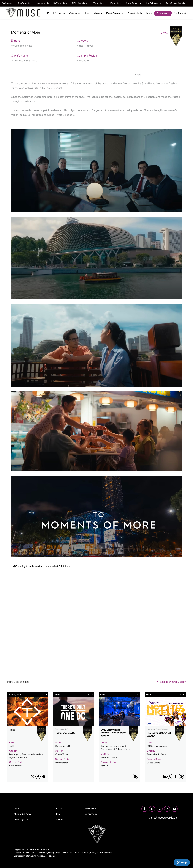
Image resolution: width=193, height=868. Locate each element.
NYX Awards (60, 3)
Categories (75, 13)
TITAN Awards (80, 3)
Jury (87, 13)
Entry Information (56, 13)
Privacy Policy (89, 853)
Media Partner (91, 808)
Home (17, 808)
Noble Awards (134, 3)
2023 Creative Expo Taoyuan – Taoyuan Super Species (113, 733)
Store (149, 13)
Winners (98, 13)
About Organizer (21, 819)
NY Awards (98, 3)
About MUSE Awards (23, 814)
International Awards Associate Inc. (40, 856)
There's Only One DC (65, 733)
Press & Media (135, 13)
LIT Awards (115, 3)
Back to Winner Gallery (171, 682)
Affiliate (60, 819)
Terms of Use (78, 853)
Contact (60, 808)
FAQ (58, 814)
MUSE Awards (25, 3)
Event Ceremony (115, 13)
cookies (108, 853)
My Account (180, 13)
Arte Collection (153, 3)
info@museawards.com (164, 818)
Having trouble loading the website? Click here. (42, 566)
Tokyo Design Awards (175, 3)
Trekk (12, 730)
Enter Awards (163, 13)
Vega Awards (43, 3)
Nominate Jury (91, 814)
